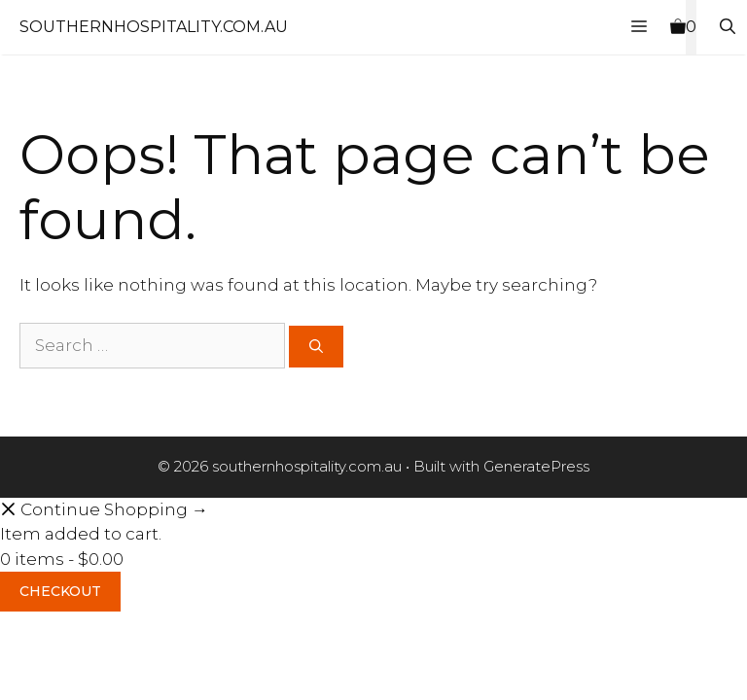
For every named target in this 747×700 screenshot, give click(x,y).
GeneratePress (536, 466)
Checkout (60, 591)
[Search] (316, 347)
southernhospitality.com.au (154, 27)
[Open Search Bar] (728, 27)
